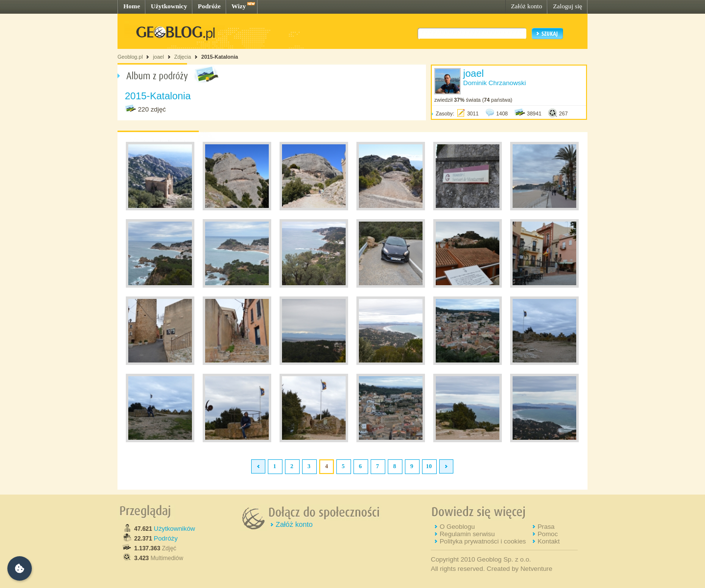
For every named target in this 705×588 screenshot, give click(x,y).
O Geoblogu (457, 527)
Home (132, 6)
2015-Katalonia (220, 57)
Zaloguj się (567, 6)
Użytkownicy (169, 6)
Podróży (166, 538)
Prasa (546, 527)
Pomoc (548, 534)
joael (158, 57)
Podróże (209, 6)
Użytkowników (174, 529)
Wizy (239, 6)
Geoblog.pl (130, 57)
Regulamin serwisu (467, 534)
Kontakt (549, 541)
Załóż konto (526, 6)
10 (429, 466)
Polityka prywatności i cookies (483, 541)
